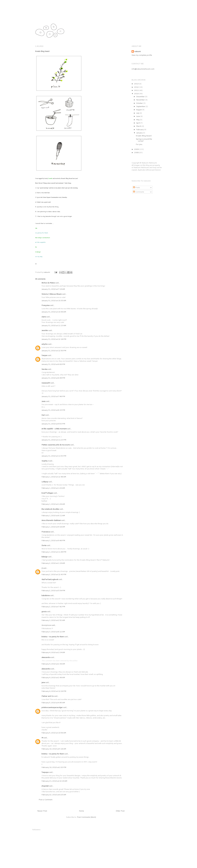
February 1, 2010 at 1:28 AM (53, 504)
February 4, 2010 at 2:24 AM (53, 652)
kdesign (45, 557)
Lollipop (45, 482)
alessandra (46, 657)
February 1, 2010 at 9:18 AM (53, 527)
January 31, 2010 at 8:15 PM (53, 410)
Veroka (44, 369)
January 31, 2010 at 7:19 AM (53, 289)
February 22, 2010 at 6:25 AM (54, 795)
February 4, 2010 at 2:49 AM (53, 677)
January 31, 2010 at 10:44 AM (54, 312)
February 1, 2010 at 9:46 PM (53, 540)
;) (42, 568)
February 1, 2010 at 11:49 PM (54, 552)
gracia (44, 611)
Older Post (120, 811)
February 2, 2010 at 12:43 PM (54, 574)
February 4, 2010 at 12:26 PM (54, 691)
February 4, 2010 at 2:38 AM (53, 664)
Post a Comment (46, 800)
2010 (137, 94)
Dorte (44, 545)
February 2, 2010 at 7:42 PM (53, 607)
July (138, 113)
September (141, 106)
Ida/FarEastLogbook (50, 579)
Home (81, 811)
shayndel (45, 786)
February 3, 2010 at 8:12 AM (53, 632)
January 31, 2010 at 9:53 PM (53, 424)
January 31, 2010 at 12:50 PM (54, 351)
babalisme (46, 595)
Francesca (46, 532)
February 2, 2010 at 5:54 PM (53, 590)
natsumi (50, 16)
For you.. (139, 144)
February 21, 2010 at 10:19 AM (54, 781)
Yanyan (44, 355)
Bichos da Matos (48, 283)
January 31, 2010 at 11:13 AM (54, 325)
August (139, 110)
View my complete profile (142, 55)
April (138, 123)
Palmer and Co (48, 696)
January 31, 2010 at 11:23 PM (54, 440)
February (140, 129)
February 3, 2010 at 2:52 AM (53, 620)
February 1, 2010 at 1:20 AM (53, 488)
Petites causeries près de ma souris (56, 445)
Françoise (46, 305)
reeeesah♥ (46, 383)
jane (43, 682)
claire (44, 317)
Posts (136, 187)
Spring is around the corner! (144, 140)
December (141, 96)
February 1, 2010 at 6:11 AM (53, 515)
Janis (43, 401)
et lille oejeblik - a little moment (54, 429)
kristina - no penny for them (53, 637)
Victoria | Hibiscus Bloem (52, 294)
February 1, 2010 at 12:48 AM (54, 477)
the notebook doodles (50, 509)
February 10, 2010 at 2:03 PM (54, 767)
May (138, 120)
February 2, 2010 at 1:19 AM (53, 563)
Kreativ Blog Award (144, 136)
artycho (45, 344)
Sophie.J (45, 461)
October (140, 103)
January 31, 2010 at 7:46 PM (53, 396)
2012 (137, 87)
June (138, 116)
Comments (139, 192)
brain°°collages (47, 493)
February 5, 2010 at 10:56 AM (54, 733)
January (140, 133)
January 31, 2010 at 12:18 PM (54, 339)
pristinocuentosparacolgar (52, 707)
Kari (43, 415)
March (139, 126)
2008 (137, 152)
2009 (137, 149)
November (141, 100)
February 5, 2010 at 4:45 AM (53, 703)
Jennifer (45, 330)
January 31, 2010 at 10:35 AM (54, 300)
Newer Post (42, 811)
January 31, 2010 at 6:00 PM (53, 364)
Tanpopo (45, 772)
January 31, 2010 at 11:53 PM (54, 456)
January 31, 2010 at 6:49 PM (53, 378)
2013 (137, 84)
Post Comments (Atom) (86, 817)
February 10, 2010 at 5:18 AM (54, 749)
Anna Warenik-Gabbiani (51, 520)
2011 (137, 90)
